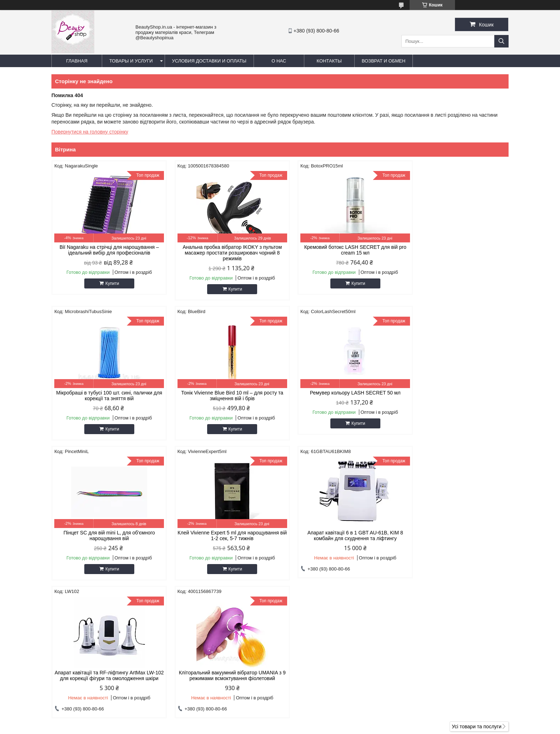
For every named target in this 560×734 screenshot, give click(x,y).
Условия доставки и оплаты (209, 61)
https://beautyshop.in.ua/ (318, 646)
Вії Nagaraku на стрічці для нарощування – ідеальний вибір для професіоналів (106, 250)
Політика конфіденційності (401, 727)
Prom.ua (313, 721)
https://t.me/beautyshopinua (322, 664)
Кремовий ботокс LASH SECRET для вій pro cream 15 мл (338, 250)
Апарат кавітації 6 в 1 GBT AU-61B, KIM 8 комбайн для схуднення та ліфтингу (106, 536)
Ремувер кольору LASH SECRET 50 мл (222, 393)
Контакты (329, 61)
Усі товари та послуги (477, 592)
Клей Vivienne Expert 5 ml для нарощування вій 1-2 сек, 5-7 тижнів (454, 396)
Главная (77, 61)
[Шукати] (501, 41)
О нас (279, 61)
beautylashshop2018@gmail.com (328, 655)
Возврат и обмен (384, 61)
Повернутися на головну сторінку (90, 132)
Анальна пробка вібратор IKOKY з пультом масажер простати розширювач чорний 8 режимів (222, 253)
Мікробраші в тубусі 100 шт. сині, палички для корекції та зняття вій (454, 250)
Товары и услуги (131, 61)
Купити (109, 283)
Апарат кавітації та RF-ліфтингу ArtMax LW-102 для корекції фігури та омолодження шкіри (222, 538)
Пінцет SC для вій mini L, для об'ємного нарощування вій (338, 396)
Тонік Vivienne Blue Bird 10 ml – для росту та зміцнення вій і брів (106, 396)
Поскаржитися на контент (346, 727)
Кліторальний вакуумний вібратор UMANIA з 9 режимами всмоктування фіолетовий (338, 536)
